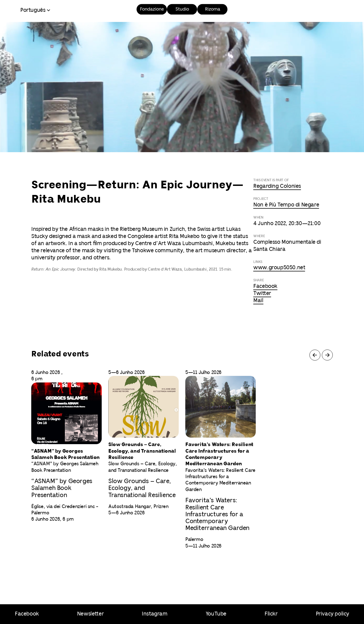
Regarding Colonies (277, 186)
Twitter (262, 293)
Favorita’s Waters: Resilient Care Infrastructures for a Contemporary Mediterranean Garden (217, 514)
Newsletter (90, 614)
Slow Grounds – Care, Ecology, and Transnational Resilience (142, 488)
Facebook (265, 286)
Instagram (154, 614)
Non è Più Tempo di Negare (286, 205)
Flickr (271, 614)
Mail (258, 301)
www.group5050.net (279, 268)
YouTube (216, 614)
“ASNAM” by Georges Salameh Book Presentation (62, 488)
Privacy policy (332, 614)
